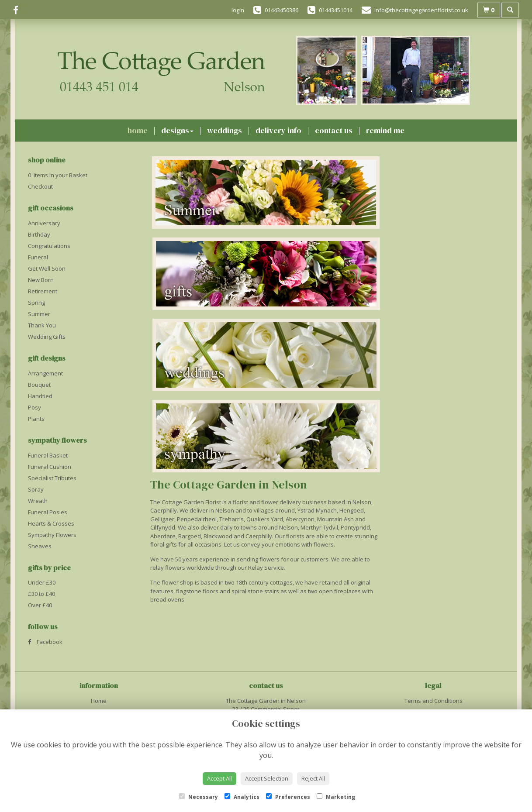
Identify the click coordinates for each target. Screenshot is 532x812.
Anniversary (44, 223)
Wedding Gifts (47, 337)
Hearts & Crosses (51, 523)
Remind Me (385, 130)
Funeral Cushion (50, 467)
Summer (39, 314)
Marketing (336, 797)
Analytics (242, 797)
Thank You (42, 325)
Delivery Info (278, 130)
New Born (41, 280)
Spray (36, 489)
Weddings (225, 130)
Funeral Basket (48, 455)
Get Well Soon (47, 268)
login (238, 10)
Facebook (45, 642)
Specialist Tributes (52, 478)
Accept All (219, 778)
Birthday (39, 234)
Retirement (43, 291)
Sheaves (40, 546)
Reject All (313, 778)
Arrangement (45, 373)
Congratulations (49, 246)
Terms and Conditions (434, 701)
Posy (35, 407)
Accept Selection (267, 778)
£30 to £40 (41, 594)
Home (138, 130)
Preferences (288, 797)
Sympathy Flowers (52, 535)
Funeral (38, 257)
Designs (177, 130)
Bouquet (39, 385)
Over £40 (40, 605)
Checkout (40, 186)
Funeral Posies (48, 512)
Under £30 (42, 582)
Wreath (38, 501)
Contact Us (334, 130)
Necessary (199, 797)
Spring (36, 303)
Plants (36, 419)
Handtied (40, 396)
